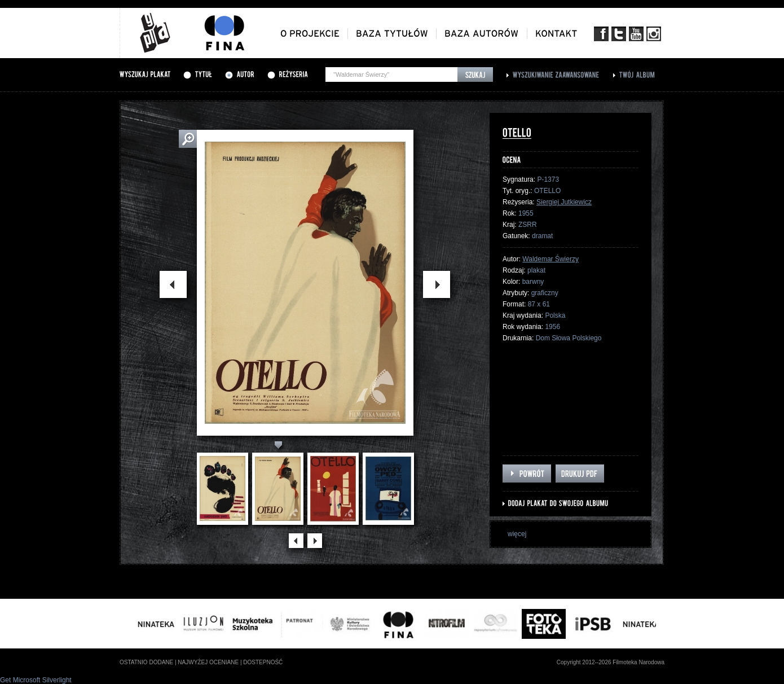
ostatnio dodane (146, 662)
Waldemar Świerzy (550, 259)
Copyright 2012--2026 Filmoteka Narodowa (611, 662)
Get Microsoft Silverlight (36, 680)
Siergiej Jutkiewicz (564, 202)
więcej (517, 534)
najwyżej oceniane (208, 662)
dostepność (263, 662)
